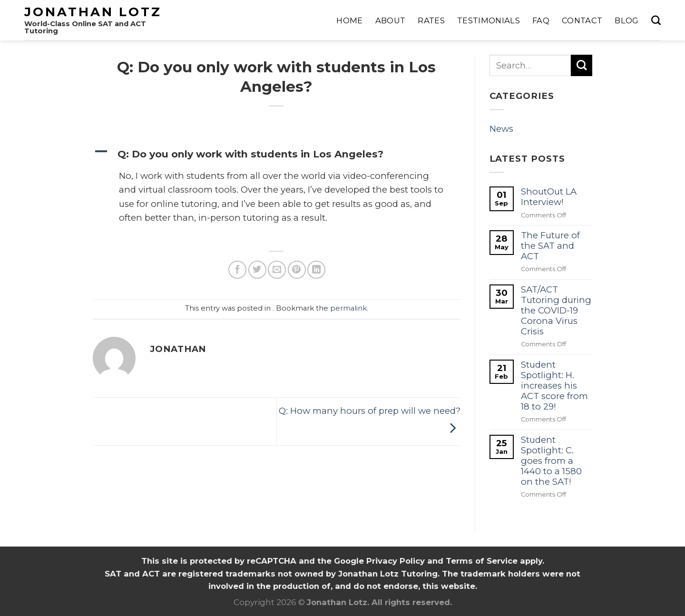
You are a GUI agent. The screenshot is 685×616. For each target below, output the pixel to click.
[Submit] (582, 65)
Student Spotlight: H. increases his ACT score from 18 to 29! (554, 386)
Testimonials (489, 20)
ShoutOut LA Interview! (549, 197)
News (501, 129)
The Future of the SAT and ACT (550, 246)
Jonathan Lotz (93, 12)
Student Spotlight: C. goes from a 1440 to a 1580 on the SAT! (551, 461)
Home (349, 20)
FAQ (541, 20)
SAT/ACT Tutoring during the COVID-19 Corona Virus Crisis (556, 311)
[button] (277, 154)
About (391, 20)
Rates (431, 20)
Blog (626, 20)
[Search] (656, 20)
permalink (348, 308)
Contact (582, 20)
